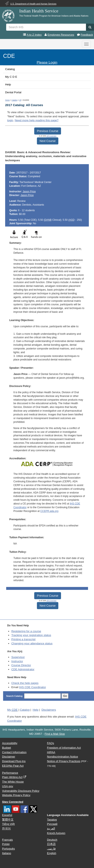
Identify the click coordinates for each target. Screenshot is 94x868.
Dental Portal (13, 92)
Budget (6, 748)
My (12, 710)
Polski (6, 844)
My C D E (11, 77)
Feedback (87, 35)
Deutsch (52, 840)
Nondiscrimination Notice (62, 757)
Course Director (21, 665)
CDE (9, 56)
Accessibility (10, 743)
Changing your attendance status (32, 643)
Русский (52, 824)
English (52, 853)
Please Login (47, 62)
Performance (10, 773)
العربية (51, 829)
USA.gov (8, 786)
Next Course (48, 141)
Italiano (7, 853)
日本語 (51, 844)
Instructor (17, 661)
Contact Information (14, 752)
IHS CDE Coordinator (33, 687)
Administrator (23, 669)
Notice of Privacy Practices (64, 761)
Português (8, 849)
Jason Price (29, 192)
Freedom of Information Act (64, 748)
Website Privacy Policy (16, 795)
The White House (13, 782)
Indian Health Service (39, 11)
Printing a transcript (23, 639)
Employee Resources (61, 35)
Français (7, 840)
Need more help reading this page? (36, 120)
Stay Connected (13, 802)
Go (65, 696)
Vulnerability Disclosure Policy (21, 791)
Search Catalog (15, 696)
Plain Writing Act (12, 777)
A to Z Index (34, 35)
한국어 (6, 829)
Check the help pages (25, 683)
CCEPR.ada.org (49, 511)
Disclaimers (49, 710)
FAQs (51, 743)
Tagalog (52, 820)
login (10, 120)
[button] (90, 27)
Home (7, 100)
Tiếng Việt (8, 824)
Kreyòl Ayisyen (56, 833)
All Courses (51, 136)
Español (7, 815)
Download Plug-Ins (14, 761)
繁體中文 (8, 820)
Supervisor (18, 657)
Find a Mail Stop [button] (55, 734)
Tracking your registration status (31, 635)
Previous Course (48, 131)
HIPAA (51, 752)
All (20, 100)
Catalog (10, 69)
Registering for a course (26, 631)
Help (8, 84)
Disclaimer (9, 757)
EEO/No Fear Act (13, 766)
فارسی (51, 849)
